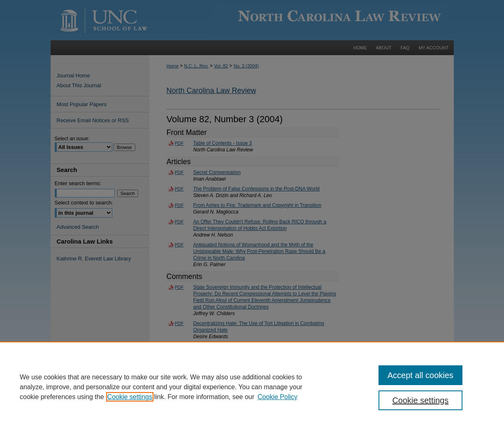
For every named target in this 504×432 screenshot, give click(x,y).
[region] (252, 387)
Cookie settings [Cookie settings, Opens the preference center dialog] (420, 400)
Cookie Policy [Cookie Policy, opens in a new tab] (278, 397)
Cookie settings (130, 397)
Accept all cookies (420, 375)
